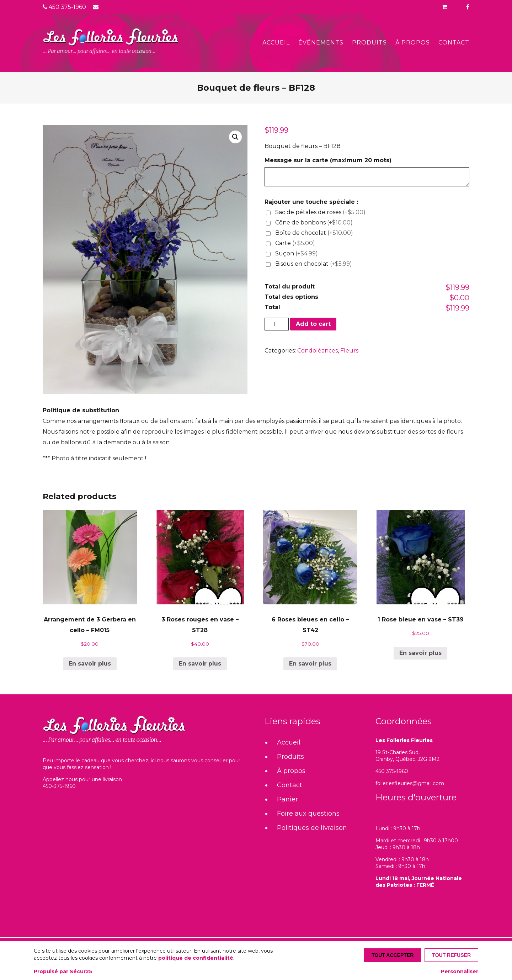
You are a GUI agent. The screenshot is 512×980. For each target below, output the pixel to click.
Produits (369, 43)
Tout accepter (393, 955)
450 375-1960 (64, 7)
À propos (413, 43)
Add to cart (313, 324)
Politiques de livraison (312, 828)
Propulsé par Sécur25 (63, 971)
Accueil (276, 43)
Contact (454, 43)
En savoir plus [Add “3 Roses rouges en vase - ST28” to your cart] (200, 664)
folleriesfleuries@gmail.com (410, 783)
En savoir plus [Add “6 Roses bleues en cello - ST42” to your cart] (310, 664)
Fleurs (349, 351)
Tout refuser (451, 955)
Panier (287, 799)
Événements (321, 43)
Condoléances (318, 351)
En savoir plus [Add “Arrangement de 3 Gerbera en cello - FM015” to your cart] (90, 664)
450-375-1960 (59, 786)
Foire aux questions (308, 814)
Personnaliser (460, 971)
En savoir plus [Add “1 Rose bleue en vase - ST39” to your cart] (420, 653)
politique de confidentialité (196, 958)
